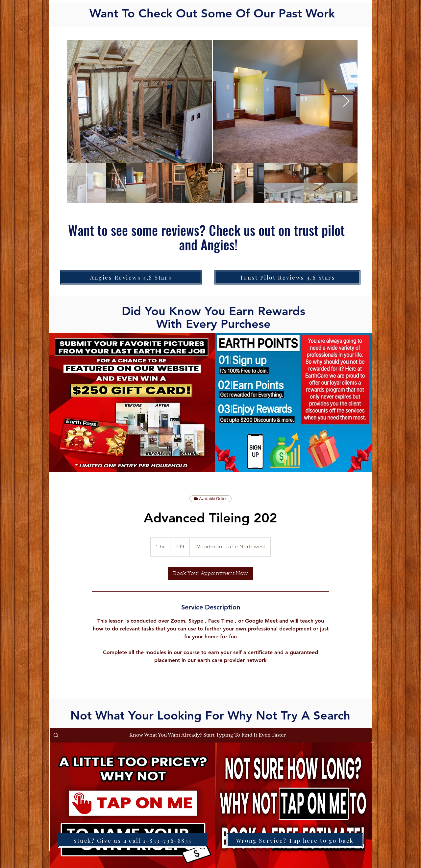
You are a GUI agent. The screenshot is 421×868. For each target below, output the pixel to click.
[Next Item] (346, 101)
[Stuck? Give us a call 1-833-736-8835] (133, 840)
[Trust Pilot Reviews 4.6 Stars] (287, 277)
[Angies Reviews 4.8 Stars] (131, 277)
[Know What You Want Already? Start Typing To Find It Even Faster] (210, 735)
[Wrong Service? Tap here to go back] (295, 840)
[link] (210, 574)
